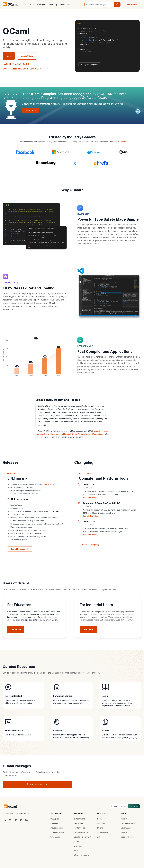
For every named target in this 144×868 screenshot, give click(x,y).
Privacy (124, 832)
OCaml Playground (81, 855)
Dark (123, 806)
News (62, 5)
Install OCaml (79, 819)
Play (69, 5)
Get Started (133, 5)
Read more (31, 110)
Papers (77, 850)
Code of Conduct (128, 837)
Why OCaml (55, 837)
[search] (117, 5)
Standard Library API (83, 837)
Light (114, 806)
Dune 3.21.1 (89, 522)
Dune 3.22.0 (89, 485)
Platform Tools (80, 828)
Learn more (16, 629)
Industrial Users (57, 828)
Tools (32, 5)
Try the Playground (89, 65)
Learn (25, 5)
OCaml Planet (103, 832)
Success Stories (119, 142)
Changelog (55, 819)
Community (53, 5)
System (134, 806)
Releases (54, 823)
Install (9, 56)
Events (100, 828)
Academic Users (57, 832)
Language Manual (81, 832)
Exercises (78, 846)
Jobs (99, 837)
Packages (41, 5)
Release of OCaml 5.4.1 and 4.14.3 (101, 503)
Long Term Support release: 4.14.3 (25, 69)
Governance (126, 828)
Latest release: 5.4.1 (16, 64)
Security (124, 819)
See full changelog (90, 497)
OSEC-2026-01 (49, 484)
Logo (76, 859)
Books (76, 841)
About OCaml (27, 56)
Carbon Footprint (128, 823)
